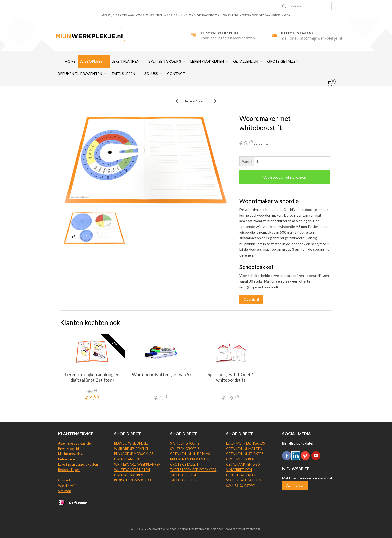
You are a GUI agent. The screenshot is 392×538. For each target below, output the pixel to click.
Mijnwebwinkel (251, 529)
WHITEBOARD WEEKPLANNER (137, 464)
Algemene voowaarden (75, 443)
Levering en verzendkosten (78, 464)
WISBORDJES (94, 61)
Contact (64, 480)
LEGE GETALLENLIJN (241, 475)
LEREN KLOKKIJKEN (210, 61)
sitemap (183, 529)
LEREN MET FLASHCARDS (246, 443)
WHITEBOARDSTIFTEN (132, 470)
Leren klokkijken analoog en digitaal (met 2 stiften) (92, 377)
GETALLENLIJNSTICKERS (245, 454)
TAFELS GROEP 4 (183, 475)
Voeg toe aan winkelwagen (285, 177)
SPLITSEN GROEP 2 (185, 443)
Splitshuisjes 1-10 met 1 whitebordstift (231, 377)
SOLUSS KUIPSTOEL (241, 486)
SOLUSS (154, 73)
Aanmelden (295, 485)
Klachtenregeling (70, 454)
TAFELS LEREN (126, 73)
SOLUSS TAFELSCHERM (244, 480)
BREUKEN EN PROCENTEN (83, 73)
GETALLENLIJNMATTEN (244, 449)
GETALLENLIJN (248, 61)
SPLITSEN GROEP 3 (167, 61)
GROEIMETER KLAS (241, 459)
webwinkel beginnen (210, 529)
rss (192, 529)
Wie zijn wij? (67, 486)
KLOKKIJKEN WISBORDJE (133, 480)
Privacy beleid (69, 449)
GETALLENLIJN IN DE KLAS (190, 454)
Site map (65, 491)
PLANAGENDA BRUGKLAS (134, 454)
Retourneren (67, 459)
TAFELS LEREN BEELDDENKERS (193, 470)
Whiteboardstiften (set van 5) (161, 375)
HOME (70, 61)
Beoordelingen (69, 470)
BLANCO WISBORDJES (131, 443)
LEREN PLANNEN (128, 61)
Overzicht (251, 299)
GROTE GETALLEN (285, 61)
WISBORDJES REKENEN (132, 449)
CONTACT (176, 73)
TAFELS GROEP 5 (183, 480)
